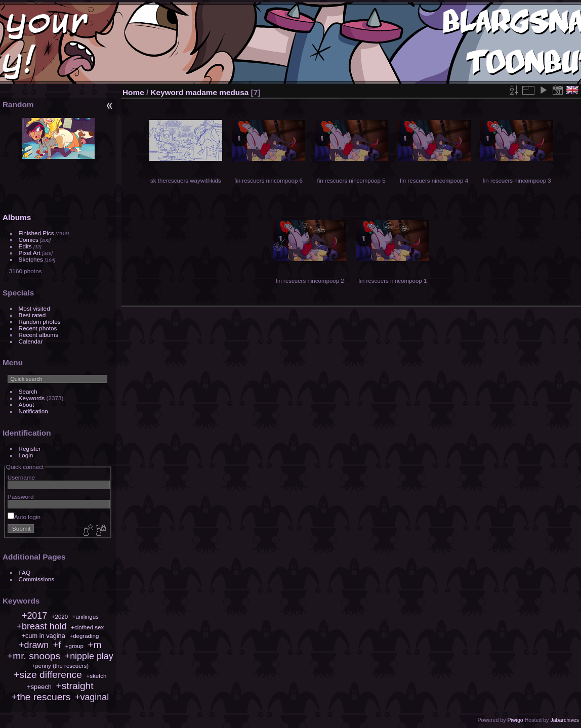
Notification (33, 411)
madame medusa (217, 92)
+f (57, 645)
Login (26, 455)
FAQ (25, 572)
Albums (17, 217)
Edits (25, 246)
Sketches (31, 259)
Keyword (167, 92)
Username (21, 477)
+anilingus (86, 617)
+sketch (96, 676)
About (27, 404)
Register (30, 448)
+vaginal (92, 697)
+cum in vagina (43, 636)
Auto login (24, 517)
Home (133, 92)
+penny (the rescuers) (60, 666)
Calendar (31, 341)
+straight (74, 686)
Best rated (32, 315)
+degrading (84, 636)
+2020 (60, 617)
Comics (29, 240)
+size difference (48, 675)
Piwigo (515, 720)
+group (74, 646)
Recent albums (38, 335)
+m (95, 645)
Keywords (32, 398)
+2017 (34, 616)
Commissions (37, 579)
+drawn (34, 645)
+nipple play (89, 656)
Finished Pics (36, 233)
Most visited (34, 308)
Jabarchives (565, 720)
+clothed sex (87, 627)
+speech (39, 687)
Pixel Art (30, 253)
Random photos (40, 322)
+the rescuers (41, 697)
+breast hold (42, 626)
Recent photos (38, 328)
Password (21, 497)
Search (28, 391)
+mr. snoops (34, 656)
